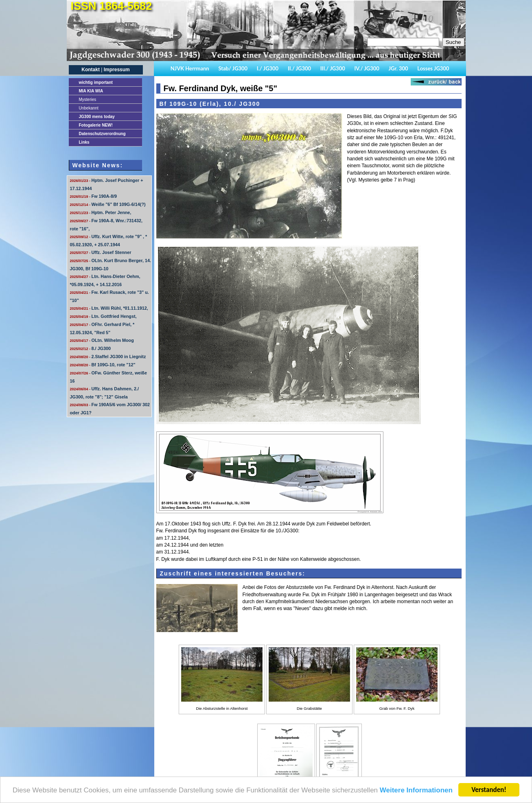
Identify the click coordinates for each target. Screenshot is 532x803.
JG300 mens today (97, 117)
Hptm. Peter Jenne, (101, 212)
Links (84, 142)
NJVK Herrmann (190, 68)
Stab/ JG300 (233, 68)
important (96, 82)
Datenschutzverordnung (102, 134)
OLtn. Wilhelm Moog (102, 340)
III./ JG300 (333, 68)
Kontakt (91, 70)
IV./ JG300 (367, 68)
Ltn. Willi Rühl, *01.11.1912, (109, 308)
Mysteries (88, 100)
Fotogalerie (96, 125)
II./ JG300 (299, 68)
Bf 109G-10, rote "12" (103, 365)
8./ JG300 (90, 348)
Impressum (117, 70)
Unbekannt (89, 108)
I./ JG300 (268, 68)
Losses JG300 (433, 68)
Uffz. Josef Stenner (101, 252)
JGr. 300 (398, 68)
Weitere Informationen (416, 791)
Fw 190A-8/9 (93, 196)
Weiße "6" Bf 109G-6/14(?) (108, 204)
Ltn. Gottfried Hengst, (103, 316)
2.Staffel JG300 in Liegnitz (108, 357)
